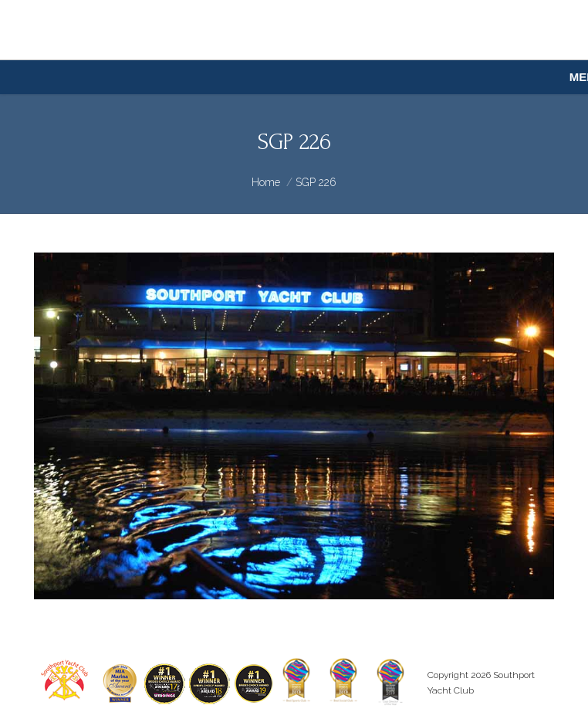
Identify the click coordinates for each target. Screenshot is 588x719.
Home (266, 182)
